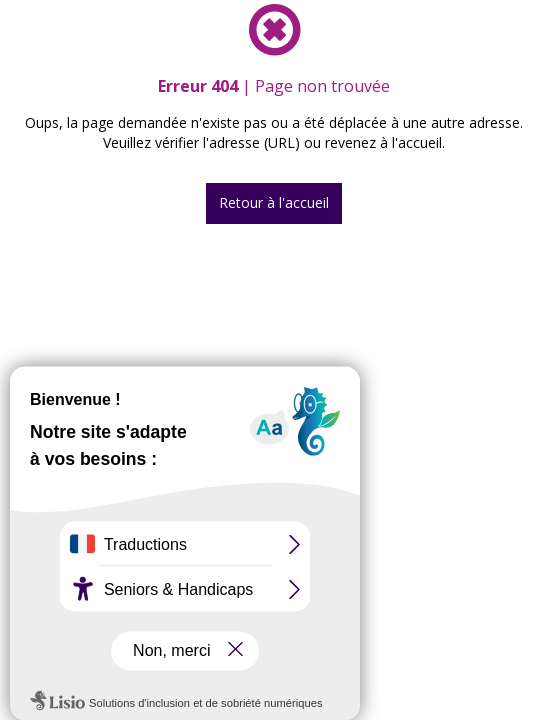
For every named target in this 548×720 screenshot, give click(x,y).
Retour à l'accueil (274, 202)
